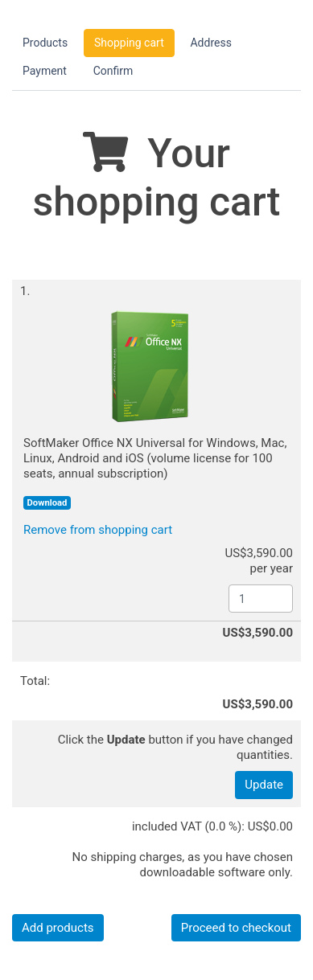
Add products (58, 928)
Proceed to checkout (236, 928)
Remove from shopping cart (98, 530)
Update (264, 785)
